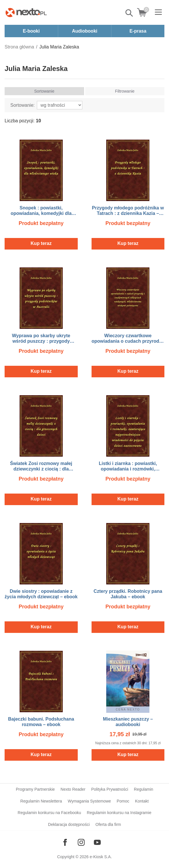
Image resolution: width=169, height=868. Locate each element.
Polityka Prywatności (110, 789)
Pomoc (123, 801)
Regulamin (144, 789)
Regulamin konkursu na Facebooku (49, 813)
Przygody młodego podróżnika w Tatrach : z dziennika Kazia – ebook (128, 213)
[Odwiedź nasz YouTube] (97, 842)
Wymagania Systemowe (89, 801)
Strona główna (19, 47)
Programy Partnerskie (35, 789)
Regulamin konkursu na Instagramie (119, 813)
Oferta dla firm (108, 824)
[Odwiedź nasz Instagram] (81, 842)
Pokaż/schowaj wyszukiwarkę (130, 13)
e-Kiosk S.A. (101, 857)
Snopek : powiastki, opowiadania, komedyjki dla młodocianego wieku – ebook (41, 213)
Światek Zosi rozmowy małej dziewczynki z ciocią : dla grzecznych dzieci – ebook (41, 469)
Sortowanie (44, 91)
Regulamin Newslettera (41, 801)
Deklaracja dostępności (69, 824)
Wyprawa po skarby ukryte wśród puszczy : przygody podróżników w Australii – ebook (41, 341)
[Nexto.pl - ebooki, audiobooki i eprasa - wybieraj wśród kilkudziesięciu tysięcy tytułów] (26, 12)
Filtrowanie (125, 91)
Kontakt (142, 801)
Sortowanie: (23, 105)
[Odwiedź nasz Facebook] (65, 842)
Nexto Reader (73, 789)
